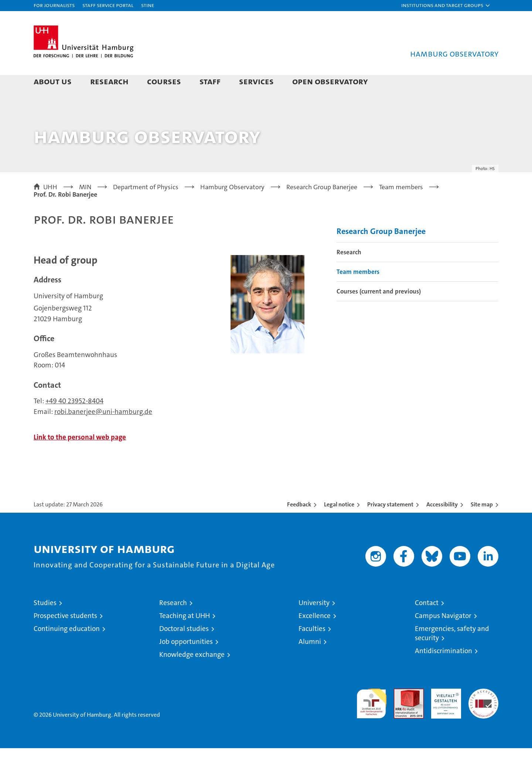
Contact (427, 622)
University (314, 622)
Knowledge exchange (192, 673)
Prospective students (65, 634)
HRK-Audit (444, 711)
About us (53, 81)
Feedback (299, 523)
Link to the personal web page (80, 456)
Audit (401, 711)
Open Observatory (330, 81)
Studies (45, 622)
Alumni (310, 660)
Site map (482, 523)
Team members (358, 291)
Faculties (312, 647)
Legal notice (339, 523)
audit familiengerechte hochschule (371, 719)
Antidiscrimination (444, 670)
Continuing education (67, 647)
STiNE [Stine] (148, 5)
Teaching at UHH (185, 634)
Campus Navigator (443, 634)
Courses (164, 81)
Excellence (315, 634)
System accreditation (483, 715)
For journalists (54, 5)
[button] (446, 6)
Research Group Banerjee (381, 250)
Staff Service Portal (108, 5)
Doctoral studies (184, 647)
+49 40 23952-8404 (74, 420)
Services (256, 81)
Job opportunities (186, 660)
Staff (210, 81)
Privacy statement (390, 523)
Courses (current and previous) (379, 310)
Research (109, 81)
